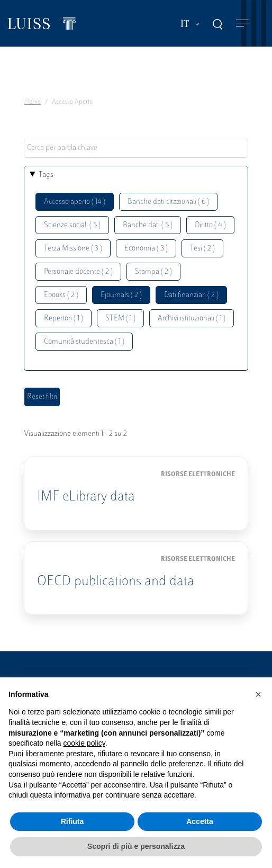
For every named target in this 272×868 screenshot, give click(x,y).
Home (33, 102)
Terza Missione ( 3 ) (73, 249)
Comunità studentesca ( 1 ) (84, 342)
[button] (258, 694)
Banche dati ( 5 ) (148, 225)
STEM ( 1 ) (120, 319)
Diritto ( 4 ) (210, 225)
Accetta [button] (200, 821)
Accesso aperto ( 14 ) (75, 202)
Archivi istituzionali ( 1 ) (192, 319)
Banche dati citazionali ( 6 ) (168, 202)
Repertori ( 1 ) (64, 319)
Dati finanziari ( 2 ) (191, 295)
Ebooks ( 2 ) (61, 295)
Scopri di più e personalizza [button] (136, 846)
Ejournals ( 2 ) (121, 295)
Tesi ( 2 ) (202, 249)
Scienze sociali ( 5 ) (72, 225)
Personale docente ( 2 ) (78, 272)
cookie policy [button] (84, 743)
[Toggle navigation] (242, 24)
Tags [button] (46, 175)
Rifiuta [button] (72, 821)
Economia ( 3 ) (146, 249)
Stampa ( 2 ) (153, 272)
